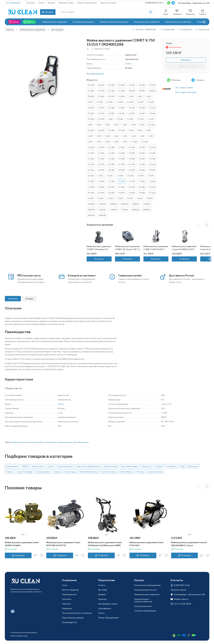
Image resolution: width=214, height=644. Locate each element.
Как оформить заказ (108, 604)
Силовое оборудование (145, 611)
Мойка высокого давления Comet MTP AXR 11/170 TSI (63, 544)
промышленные (64, 442)
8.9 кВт (101, 193)
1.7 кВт (100, 102)
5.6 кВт (132, 159)
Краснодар (70, 472)
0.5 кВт (112, 85)
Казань (58, 472)
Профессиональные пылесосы (114, 22)
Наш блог (66, 604)
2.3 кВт (120, 102)
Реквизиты (67, 608)
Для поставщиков (70, 590)
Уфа (182, 466)
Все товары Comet (184, 87)
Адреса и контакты (108, 3)
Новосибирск (127, 472)
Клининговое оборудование (147, 585)
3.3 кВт (120, 119)
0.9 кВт (101, 96)
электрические (155, 472)
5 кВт (131, 130)
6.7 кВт (122, 164)
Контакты (67, 599)
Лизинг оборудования (87, 3)
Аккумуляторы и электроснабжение (143, 600)
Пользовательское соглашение (77, 613)
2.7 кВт (101, 108)
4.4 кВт (101, 130)
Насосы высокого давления (147, 22)
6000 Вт (92, 210)
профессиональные (20, 442)
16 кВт (140, 198)
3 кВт (111, 119)
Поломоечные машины (83, 22)
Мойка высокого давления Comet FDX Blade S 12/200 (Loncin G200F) (105, 544)
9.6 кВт (112, 193)
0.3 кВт (91, 85)
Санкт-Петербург (25, 472)
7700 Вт (114, 210)
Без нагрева (57, 30)
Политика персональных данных (24, 632)
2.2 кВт (110, 102)
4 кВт (90, 125)
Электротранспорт (143, 606)
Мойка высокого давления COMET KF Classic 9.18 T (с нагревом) (128, 249)
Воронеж (146, 466)
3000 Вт (114, 204)
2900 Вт (103, 204)
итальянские (50, 442)
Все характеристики (95, 74)
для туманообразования (88, 466)
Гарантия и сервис (66, 3)
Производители (69, 622)
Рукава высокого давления (147, 594)
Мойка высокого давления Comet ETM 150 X (146, 544)
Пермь (9, 472)
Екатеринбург (44, 472)
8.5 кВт (112, 187)
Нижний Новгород (88, 472)
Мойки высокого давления (55, 22)
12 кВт (120, 198)
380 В (25, 466)
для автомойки (37, 442)
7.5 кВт (91, 181)
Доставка (31, 3)
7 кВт (101, 176)
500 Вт (150, 198)
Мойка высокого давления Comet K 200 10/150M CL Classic (189, 544)
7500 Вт (103, 210)
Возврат (51, 3)
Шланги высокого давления (178, 22)
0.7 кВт (142, 85)
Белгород (193, 466)
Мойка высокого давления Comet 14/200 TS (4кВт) (22, 544)
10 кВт (91, 198)
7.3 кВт (110, 176)
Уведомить (186, 60)
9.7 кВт (153, 193)
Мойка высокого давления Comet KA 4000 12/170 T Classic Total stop (184, 249)
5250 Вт (147, 204)
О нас (65, 585)
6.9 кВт (153, 164)
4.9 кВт (122, 130)
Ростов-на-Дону (109, 472)
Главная (10, 30)
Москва (141, 472)
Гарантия (102, 599)
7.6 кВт (101, 187)
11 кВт (111, 198)
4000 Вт (125, 204)
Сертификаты (105, 608)
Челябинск (171, 466)
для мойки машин (81, 442)
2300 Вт (92, 204)
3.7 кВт (141, 119)
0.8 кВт (132, 91)
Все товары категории (186, 92)
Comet (128, 64)
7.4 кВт (141, 176)
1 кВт (131, 96)
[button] (204, 22)
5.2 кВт (134, 142)
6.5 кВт (153, 159)
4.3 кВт (152, 125)
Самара (158, 466)
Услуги (101, 613)
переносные (38, 466)
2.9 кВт (112, 108)
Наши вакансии (69, 594)
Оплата (41, 3)
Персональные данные (73, 618)
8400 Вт (136, 210)
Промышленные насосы (145, 590)
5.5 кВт (101, 147)
